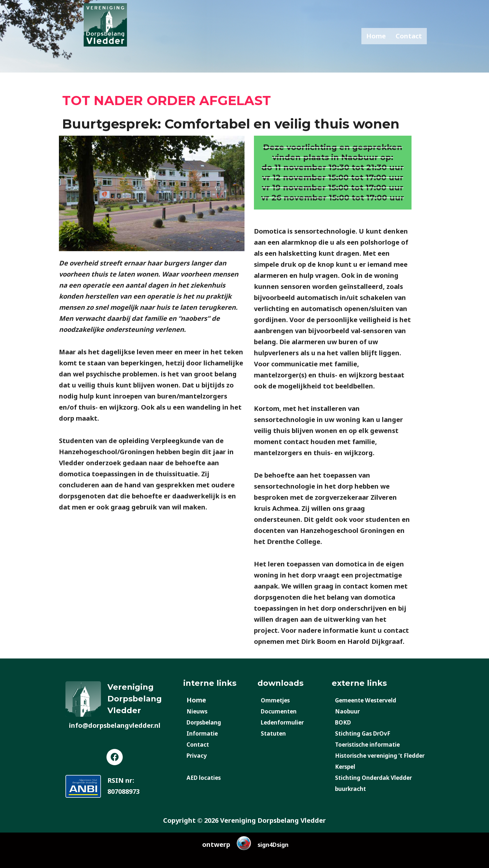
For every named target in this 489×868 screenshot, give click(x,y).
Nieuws (199, 711)
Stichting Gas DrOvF (368, 733)
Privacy (198, 755)
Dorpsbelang (207, 722)
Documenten (282, 711)
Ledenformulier (286, 722)
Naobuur (349, 711)
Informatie (205, 733)
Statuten (276, 733)
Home (376, 36)
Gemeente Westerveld (371, 700)
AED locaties (207, 777)
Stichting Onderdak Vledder (381, 777)
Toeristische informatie (374, 744)
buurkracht (354, 788)
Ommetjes (278, 700)
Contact (409, 36)
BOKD (345, 722)
